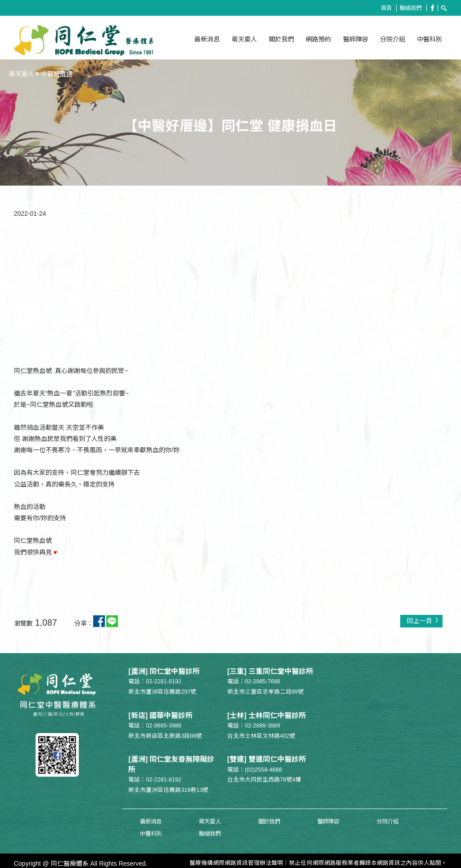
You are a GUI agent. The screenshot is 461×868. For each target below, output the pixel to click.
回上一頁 (423, 619)
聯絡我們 (410, 8)
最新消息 (207, 39)
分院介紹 (393, 39)
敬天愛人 (244, 39)
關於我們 (281, 39)
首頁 (384, 8)
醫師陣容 (356, 39)
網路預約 (318, 39)
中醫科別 (429, 39)
